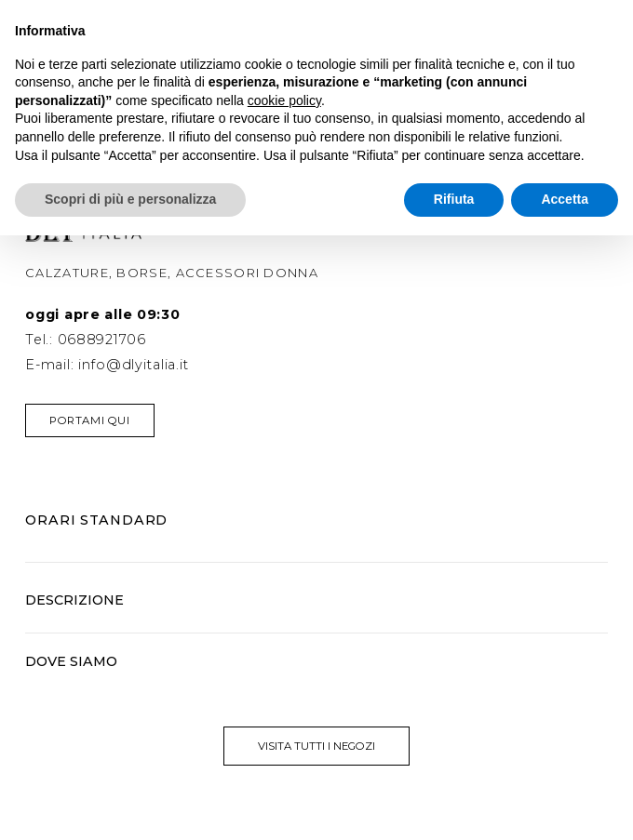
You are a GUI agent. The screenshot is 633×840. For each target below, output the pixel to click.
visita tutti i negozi (316, 746)
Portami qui (89, 420)
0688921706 (102, 340)
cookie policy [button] (284, 100)
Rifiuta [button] (454, 199)
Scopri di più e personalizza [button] (130, 199)
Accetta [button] (565, 199)
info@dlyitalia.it (134, 365)
